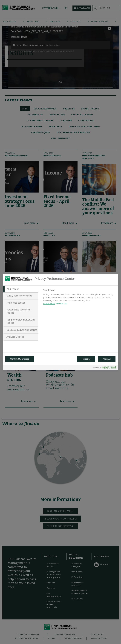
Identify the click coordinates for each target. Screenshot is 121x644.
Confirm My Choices (20, 359)
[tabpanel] (79, 298)
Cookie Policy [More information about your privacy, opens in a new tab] (49, 304)
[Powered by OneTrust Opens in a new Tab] (104, 368)
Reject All (86, 359)
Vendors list (62, 304)
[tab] (21, 289)
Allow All (107, 359)
